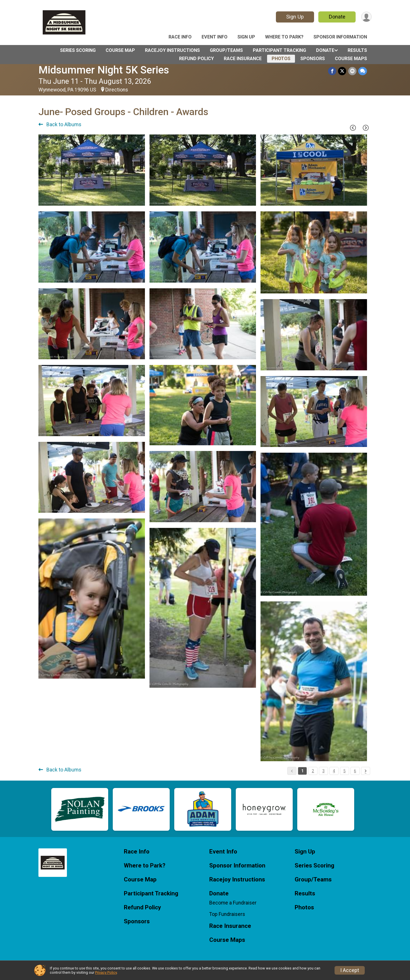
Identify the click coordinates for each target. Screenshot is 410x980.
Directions (117, 90)
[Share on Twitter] (342, 71)
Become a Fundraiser (233, 903)
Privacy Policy (106, 972)
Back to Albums (60, 124)
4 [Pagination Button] (334, 771)
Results (357, 50)
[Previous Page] (353, 128)
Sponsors (313, 59)
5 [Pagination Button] (345, 771)
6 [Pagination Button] (355, 771)
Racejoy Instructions (172, 50)
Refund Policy (196, 59)
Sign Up (295, 17)
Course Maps (351, 59)
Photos (281, 59)
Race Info (180, 37)
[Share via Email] (352, 71)
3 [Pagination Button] (323, 771)
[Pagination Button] (366, 771)
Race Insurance (243, 59)
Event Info (215, 37)
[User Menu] (366, 17)
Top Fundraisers (227, 914)
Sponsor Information (340, 37)
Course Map (120, 50)
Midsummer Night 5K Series (104, 70)
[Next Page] (366, 128)
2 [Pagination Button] (313, 771)
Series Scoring (78, 50)
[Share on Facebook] (332, 71)
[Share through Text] (363, 71)
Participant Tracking (279, 50)
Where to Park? (284, 37)
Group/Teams (226, 50)
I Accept (350, 970)
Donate (337, 17)
